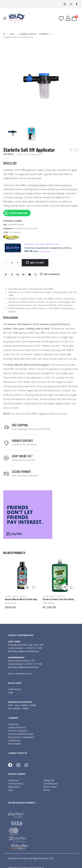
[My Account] (68, 18)
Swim (11, 790)
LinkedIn (18, 274)
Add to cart (37, 263)
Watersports (14, 787)
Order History (15, 689)
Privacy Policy (14, 737)
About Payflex (14, 744)
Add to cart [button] (27, 587)
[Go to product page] (22, 576)
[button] (6, 18)
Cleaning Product (22, 228)
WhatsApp (71, 4)
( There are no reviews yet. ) (30, 154)
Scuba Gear (14, 780)
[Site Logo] (17, 18)
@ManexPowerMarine (29, 651)
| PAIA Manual (27, 737)
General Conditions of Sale (21, 734)
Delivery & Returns (17, 727)
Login (11, 692)
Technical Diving (16, 784)
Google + (24, 274)
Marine (47, 790)
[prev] (72, 150)
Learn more (44, 251)
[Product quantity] (12, 263)
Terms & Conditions (18, 731)
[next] (76, 150)
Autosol (8, 596)
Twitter (12, 274)
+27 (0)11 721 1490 (33, 664)
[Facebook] (77, 4)
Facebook (6, 274)
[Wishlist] (61, 19)
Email (30, 274)
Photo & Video (50, 787)
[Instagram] (65, 4)
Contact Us (13, 724)
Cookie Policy (14, 740)
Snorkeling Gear (51, 784)
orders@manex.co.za (23, 673)
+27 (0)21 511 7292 (33, 648)
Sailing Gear (49, 780)
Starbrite (34, 228)
